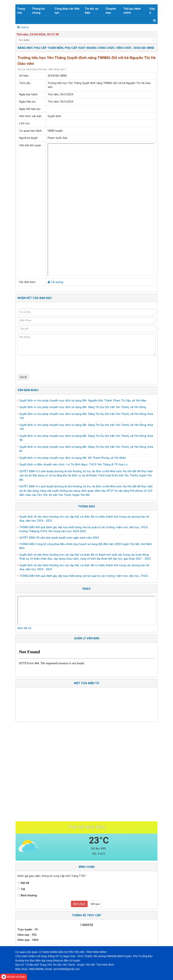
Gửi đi (23, 377)
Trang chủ (21, 11)
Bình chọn (79, 904)
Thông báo (86, 506)
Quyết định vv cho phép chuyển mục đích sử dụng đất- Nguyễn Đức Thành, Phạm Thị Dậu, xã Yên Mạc (83, 401)
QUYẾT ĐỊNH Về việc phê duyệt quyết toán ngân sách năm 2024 (59, 538)
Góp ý (152, 11)
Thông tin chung (38, 11)
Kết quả (95, 904)
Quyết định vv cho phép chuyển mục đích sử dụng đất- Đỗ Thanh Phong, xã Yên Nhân (73, 458)
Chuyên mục (111, 11)
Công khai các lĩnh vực (67, 11)
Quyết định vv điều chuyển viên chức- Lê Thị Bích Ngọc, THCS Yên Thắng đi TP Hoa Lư (73, 464)
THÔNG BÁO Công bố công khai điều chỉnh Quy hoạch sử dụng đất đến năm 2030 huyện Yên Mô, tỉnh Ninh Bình (86, 547)
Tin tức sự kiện (92, 11)
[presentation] (46, 365)
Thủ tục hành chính (132, 11)
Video (86, 589)
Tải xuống (55, 282)
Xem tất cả (24, 628)
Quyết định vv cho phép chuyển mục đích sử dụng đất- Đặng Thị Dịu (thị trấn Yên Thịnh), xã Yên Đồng (83, 407)
